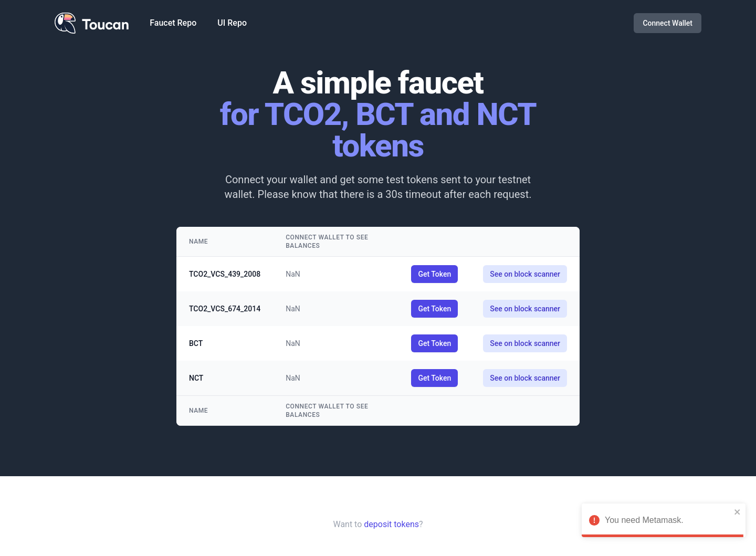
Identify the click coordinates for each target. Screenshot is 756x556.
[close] (738, 512)
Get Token (434, 274)
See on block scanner (525, 274)
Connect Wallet (668, 23)
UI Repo (232, 23)
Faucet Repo (173, 23)
